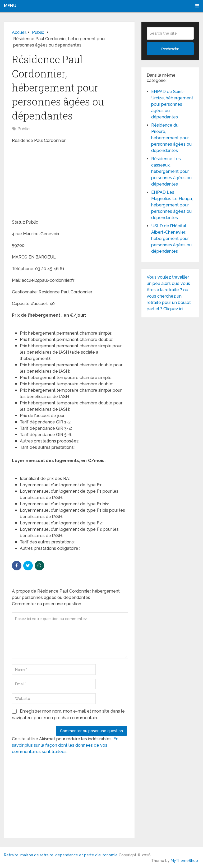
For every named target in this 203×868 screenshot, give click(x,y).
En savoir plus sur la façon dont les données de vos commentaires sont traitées (65, 745)
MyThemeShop (184, 861)
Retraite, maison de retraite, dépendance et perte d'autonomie (61, 855)
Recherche (170, 49)
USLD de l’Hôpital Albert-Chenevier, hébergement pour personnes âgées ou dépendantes (171, 239)
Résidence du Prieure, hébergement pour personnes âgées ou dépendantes (171, 138)
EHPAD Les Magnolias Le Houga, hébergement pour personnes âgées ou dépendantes (172, 205)
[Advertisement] (52, 182)
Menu (10, 6)
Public (24, 129)
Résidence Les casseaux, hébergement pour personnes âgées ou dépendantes (171, 171)
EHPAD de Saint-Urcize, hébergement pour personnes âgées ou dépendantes (172, 104)
